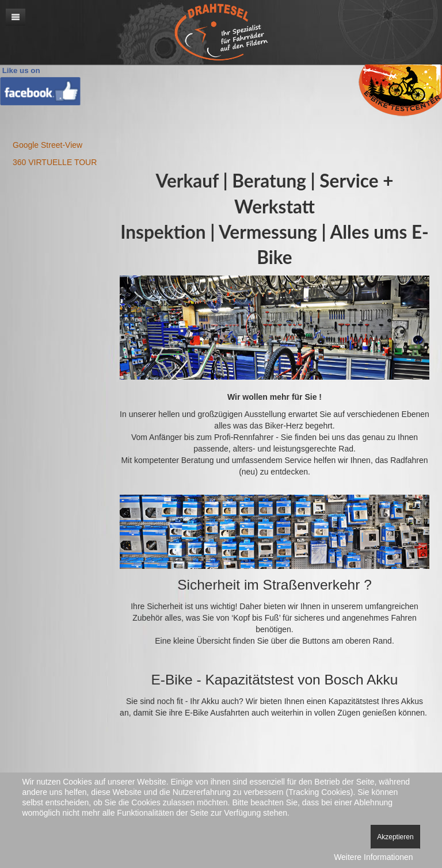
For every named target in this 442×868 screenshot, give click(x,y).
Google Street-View (47, 145)
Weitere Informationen (373, 857)
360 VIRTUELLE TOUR (55, 162)
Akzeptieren (395, 837)
